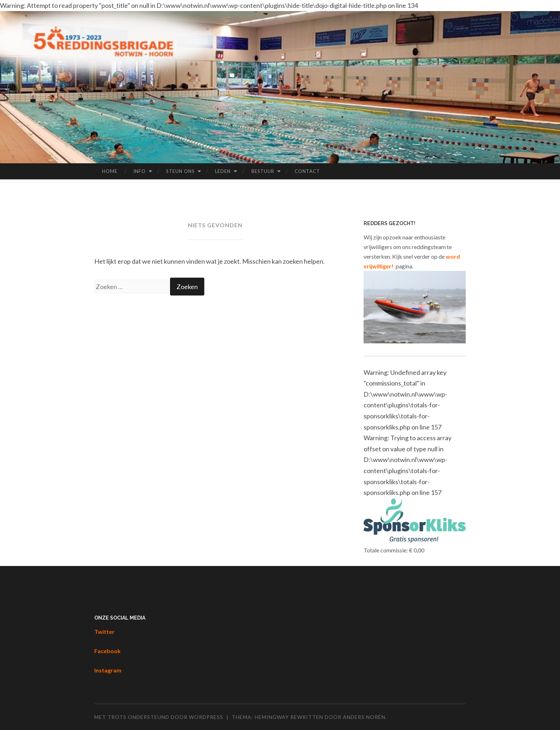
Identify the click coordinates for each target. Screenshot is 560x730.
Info (139, 171)
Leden (223, 171)
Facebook (107, 651)
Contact (307, 171)
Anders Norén (364, 717)
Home (110, 171)
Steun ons (180, 171)
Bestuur (263, 171)
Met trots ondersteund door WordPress (159, 717)
